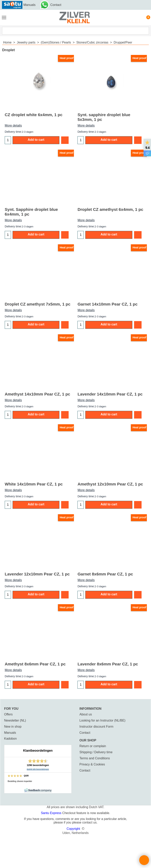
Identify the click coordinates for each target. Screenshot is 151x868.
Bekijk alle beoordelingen (38, 769)
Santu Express (52, 813)
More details (13, 126)
